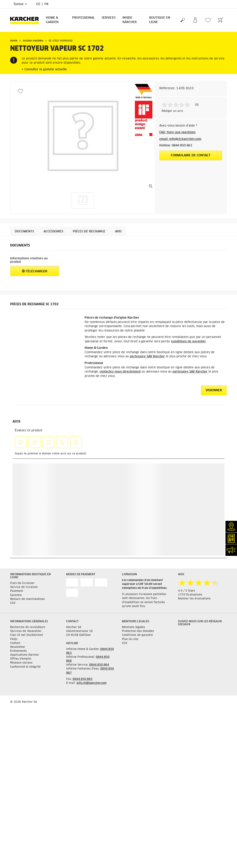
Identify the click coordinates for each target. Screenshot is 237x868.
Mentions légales (133, 627)
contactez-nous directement (120, 372)
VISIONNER (214, 390)
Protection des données (138, 631)
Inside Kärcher (130, 20)
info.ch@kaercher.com (92, 683)
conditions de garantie (188, 342)
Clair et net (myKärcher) (27, 635)
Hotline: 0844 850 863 (176, 146)
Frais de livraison (22, 583)
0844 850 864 (99, 665)
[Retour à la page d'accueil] (26, 20)
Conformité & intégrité (25, 667)
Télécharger (35, 271)
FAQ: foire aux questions (177, 132)
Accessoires (53, 232)
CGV (13, 603)
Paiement (17, 591)
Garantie (16, 595)
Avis (118, 232)
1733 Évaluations (190, 595)
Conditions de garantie (137, 635)
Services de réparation (26, 631)
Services (109, 18)
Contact (15, 643)
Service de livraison (24, 587)
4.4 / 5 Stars (187, 591)
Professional (83, 18)
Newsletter (18, 647)
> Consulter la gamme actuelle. (45, 70)
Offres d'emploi (21, 659)
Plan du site (130, 639)
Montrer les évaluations (194, 599)
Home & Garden (52, 20)
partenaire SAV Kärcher (147, 357)
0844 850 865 (83, 679)
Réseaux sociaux (21, 663)
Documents (24, 232)
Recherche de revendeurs (28, 627)
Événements (18, 651)
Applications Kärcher (25, 655)
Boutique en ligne (160, 20)
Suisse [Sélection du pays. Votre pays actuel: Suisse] (20, 4)
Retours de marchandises (27, 599)
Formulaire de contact (191, 156)
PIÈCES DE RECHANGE (89, 232)
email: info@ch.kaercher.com (180, 139)
